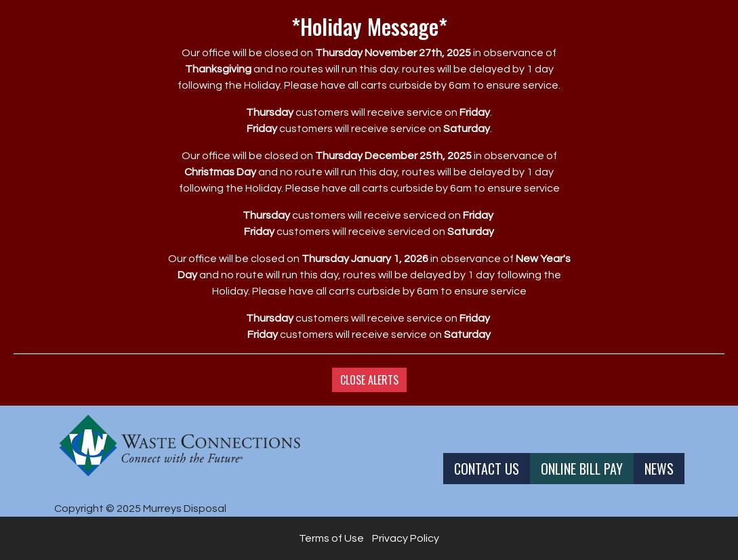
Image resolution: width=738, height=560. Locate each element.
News (659, 469)
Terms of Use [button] (331, 538)
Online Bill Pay (582, 469)
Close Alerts (369, 380)
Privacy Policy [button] (406, 538)
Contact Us (487, 469)
